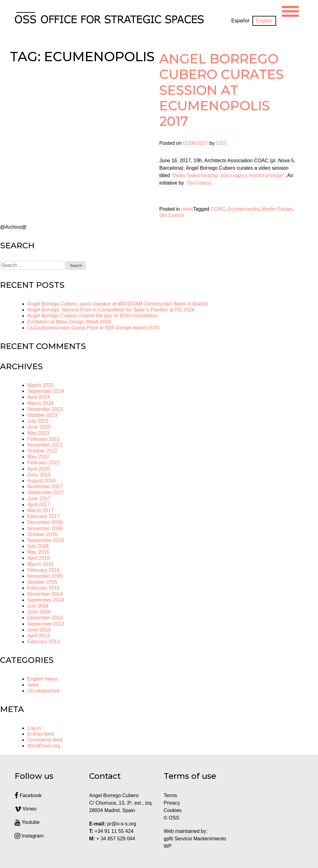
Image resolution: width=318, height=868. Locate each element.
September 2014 (46, 600)
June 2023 (39, 427)
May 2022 (38, 457)
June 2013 (39, 630)
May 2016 (38, 552)
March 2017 (41, 510)
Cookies (173, 810)
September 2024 (46, 391)
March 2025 (41, 385)
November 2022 (45, 445)
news (187, 209)
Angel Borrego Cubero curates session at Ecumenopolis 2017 (222, 90)
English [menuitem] (264, 21)
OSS (221, 143)
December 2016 (45, 522)
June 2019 (39, 475)
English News (42, 679)
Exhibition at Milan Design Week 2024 (69, 322)
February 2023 (43, 439)
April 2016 (39, 558)
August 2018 (41, 481)
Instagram (29, 836)
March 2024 (41, 403)
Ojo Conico (172, 215)
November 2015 (45, 576)
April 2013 (39, 636)
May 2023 (38, 433)
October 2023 (42, 415)
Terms (170, 795)
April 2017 (39, 505)
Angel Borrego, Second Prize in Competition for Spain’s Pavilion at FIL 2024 (111, 310)
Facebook (28, 795)
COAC (218, 209)
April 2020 (39, 469)
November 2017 (45, 487)
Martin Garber (277, 209)
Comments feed (45, 740)
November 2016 (45, 528)
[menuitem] (240, 21)
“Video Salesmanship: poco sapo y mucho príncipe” (228, 175)
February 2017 (43, 516)
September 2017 (46, 492)
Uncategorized (43, 691)
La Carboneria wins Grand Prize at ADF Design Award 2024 (93, 328)
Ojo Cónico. (200, 183)
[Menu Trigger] (290, 10)
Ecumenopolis (244, 209)
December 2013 (45, 618)
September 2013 (46, 624)
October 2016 (42, 534)
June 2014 (39, 612)
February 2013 (43, 642)
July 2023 (38, 421)
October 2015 (42, 582)
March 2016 (41, 564)
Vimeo (26, 809)
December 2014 (45, 594)
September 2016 (46, 540)
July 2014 (38, 606)
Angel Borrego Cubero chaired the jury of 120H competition (93, 316)
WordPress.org (44, 746)
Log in (34, 728)
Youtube (27, 822)
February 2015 (43, 588)
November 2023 (45, 409)
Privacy (172, 803)
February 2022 (43, 463)
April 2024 (39, 397)
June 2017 (39, 499)
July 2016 (38, 546)
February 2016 (43, 570)
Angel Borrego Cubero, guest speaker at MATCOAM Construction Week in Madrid (118, 304)
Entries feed (41, 734)
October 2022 (42, 451)
